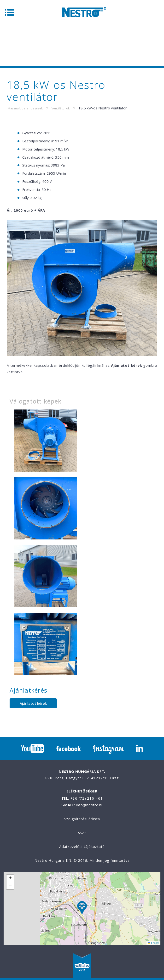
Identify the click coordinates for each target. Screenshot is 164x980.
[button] (82, 909)
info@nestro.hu (90, 805)
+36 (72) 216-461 (87, 798)
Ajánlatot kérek (33, 703)
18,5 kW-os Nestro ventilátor (103, 108)
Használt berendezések (25, 108)
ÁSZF (82, 833)
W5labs (82, 966)
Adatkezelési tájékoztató (82, 846)
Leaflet (153, 943)
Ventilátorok (61, 108)
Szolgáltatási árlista (82, 819)
